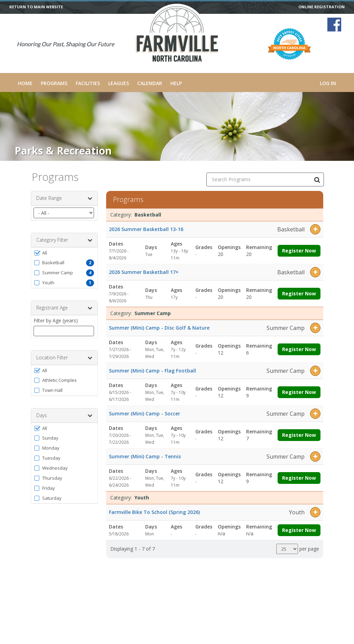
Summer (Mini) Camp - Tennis (145, 456)
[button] (64, 253)
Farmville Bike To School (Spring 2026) (154, 512)
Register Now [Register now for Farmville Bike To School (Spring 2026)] (299, 530)
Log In (328, 83)
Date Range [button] (64, 198)
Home (25, 83)
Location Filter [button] (64, 358)
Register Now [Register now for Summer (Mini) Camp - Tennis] (299, 478)
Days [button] (64, 415)
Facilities (88, 83)
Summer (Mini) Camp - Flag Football (152, 371)
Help (176, 83)
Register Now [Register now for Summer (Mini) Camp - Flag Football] (299, 392)
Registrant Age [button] (64, 308)
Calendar (150, 83)
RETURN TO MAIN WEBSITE (36, 7)
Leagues (119, 83)
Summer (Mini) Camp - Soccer (145, 413)
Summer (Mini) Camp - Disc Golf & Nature (159, 328)
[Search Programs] (317, 180)
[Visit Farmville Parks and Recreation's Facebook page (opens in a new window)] (334, 25)
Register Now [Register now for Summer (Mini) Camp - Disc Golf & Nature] (299, 349)
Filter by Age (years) (56, 320)
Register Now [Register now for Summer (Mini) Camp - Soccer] (299, 435)
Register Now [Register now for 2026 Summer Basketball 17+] (299, 293)
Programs (54, 83)
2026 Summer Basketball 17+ (144, 272)
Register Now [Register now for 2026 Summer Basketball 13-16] (299, 251)
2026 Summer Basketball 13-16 (146, 229)
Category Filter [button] (64, 240)
